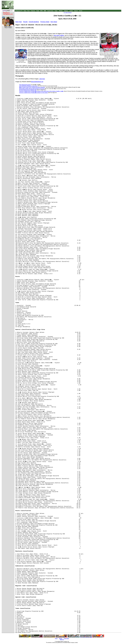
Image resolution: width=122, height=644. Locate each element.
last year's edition (59, 35)
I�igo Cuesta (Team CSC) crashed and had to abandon (32, 87)
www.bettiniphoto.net (37, 82)
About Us (62, 640)
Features (33, 11)
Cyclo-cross (50, 11)
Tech (28, 11)
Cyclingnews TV (18, 11)
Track (56, 11)
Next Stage (54, 22)
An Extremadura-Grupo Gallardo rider (28, 90)
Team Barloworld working (25, 85)
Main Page (19, 22)
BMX (45, 11)
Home (56, 638)
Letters (71, 11)
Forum (81, 11)
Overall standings (34, 22)
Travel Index (66, 638)
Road (38, 11)
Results (25, 22)
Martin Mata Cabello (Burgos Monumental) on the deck (32, 89)
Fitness (66, 11)
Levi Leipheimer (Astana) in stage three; (28, 86)
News (25, 11)
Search (76, 11)
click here (42, 79)
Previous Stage (45, 22)
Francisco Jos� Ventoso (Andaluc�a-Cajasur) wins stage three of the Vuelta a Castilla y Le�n (41, 91)
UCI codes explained (68, 13)
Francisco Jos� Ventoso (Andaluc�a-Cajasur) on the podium (34, 93)
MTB (41, 11)
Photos (61, 11)
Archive (61, 638)
